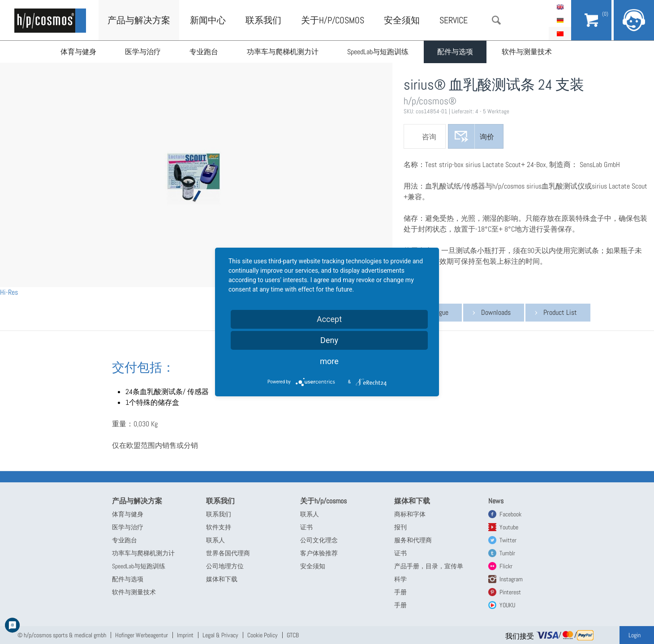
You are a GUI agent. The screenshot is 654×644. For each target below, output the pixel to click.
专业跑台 (204, 52)
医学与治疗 (143, 52)
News (496, 501)
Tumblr (507, 553)
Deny (329, 340)
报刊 (400, 527)
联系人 (215, 540)
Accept (329, 319)
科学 (400, 579)
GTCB (293, 635)
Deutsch (560, 20)
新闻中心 (208, 20)
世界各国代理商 (228, 553)
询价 (487, 137)
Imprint (185, 635)
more (329, 361)
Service (454, 20)
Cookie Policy (262, 635)
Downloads (496, 312)
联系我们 (263, 20)
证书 (306, 527)
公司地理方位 (225, 566)
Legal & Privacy (220, 635)
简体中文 (560, 34)
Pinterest (510, 592)
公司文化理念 (319, 540)
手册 (400, 592)
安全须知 (402, 20)
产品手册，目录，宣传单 (429, 566)
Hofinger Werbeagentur (142, 635)
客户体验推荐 (319, 553)
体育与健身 (78, 52)
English (560, 7)
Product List (560, 312)
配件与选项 (455, 52)
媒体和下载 (222, 579)
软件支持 (219, 527)
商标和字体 (410, 514)
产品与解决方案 (139, 20)
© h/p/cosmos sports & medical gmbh (62, 635)
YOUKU (507, 605)
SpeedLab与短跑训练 (378, 52)
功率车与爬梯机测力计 (283, 52)
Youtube (509, 527)
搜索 (496, 20)
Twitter (508, 540)
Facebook (510, 514)
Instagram (511, 579)
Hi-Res (9, 292)
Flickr (506, 566)
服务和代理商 (413, 540)
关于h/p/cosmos (333, 20)
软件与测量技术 (527, 52)
